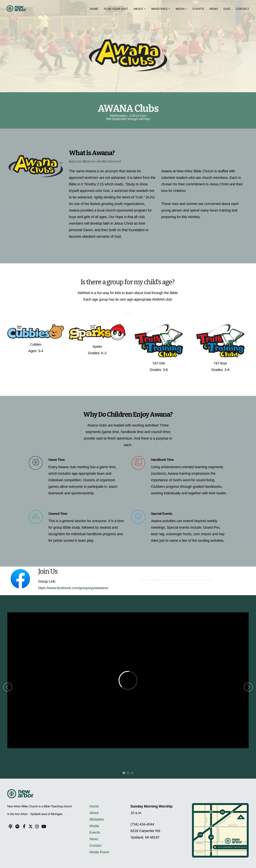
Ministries (161, 9)
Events (198, 9)
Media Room (99, 852)
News (214, 9)
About (140, 9)
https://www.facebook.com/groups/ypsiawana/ (73, 588)
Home (94, 9)
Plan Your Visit (116, 9)
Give (227, 9)
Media (181, 9)
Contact (242, 9)
